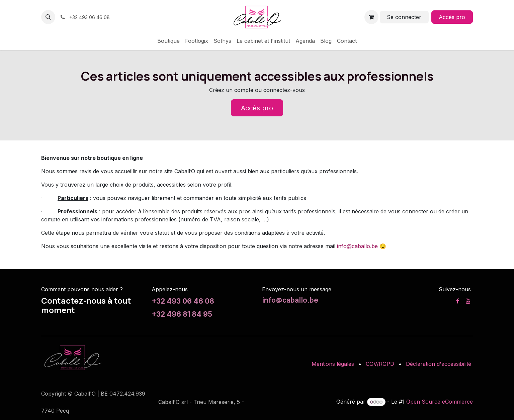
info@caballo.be (357, 246)
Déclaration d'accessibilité (439, 364)
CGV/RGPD (380, 364)
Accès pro (452, 17)
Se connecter (404, 17)
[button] (48, 17)
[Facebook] (458, 301)
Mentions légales (333, 364)
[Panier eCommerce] (371, 17)
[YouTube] (468, 301)
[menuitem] (168, 41)
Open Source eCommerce (440, 402)
